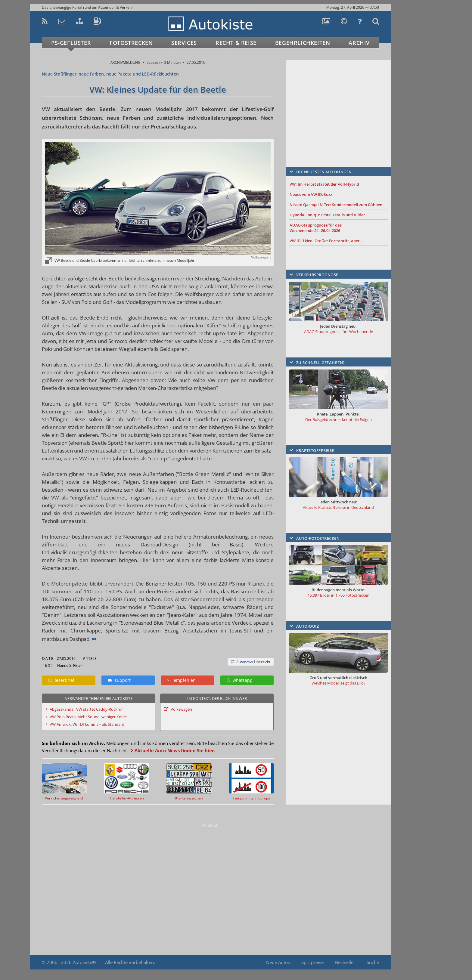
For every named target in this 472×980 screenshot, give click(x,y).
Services (184, 43)
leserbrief (61, 680)
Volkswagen (181, 709)
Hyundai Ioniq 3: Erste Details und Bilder (327, 215)
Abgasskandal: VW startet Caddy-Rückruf (86, 709)
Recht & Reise (236, 43)
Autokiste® (84, 962)
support (119, 680)
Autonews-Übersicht (251, 662)
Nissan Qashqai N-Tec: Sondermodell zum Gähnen (336, 205)
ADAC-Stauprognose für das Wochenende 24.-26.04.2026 (316, 228)
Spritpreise (312, 962)
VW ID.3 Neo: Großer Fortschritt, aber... (326, 241)
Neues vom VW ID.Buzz (311, 194)
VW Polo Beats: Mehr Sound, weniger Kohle (88, 717)
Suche (373, 962)
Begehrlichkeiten (303, 43)
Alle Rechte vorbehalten (129, 962)
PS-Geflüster (71, 43)
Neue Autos (278, 962)
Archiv (359, 43)
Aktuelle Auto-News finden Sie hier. (175, 750)
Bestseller (345, 962)
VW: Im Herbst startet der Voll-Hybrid (324, 184)
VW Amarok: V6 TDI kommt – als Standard (87, 724)
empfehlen (181, 680)
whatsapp (240, 680)
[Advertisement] (338, 104)
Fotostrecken (131, 43)
